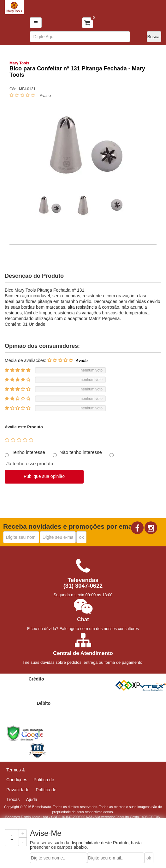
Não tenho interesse (81, 452)
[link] (15, 749)
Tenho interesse (28, 452)
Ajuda (32, 800)
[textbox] (80, 37)
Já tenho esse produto (30, 464)
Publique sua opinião (44, 476)
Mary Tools (19, 63)
